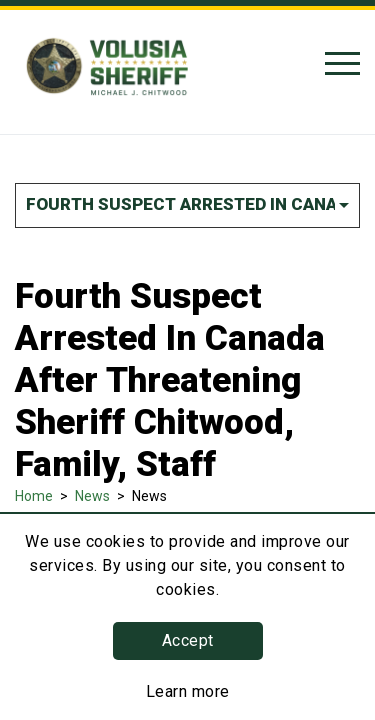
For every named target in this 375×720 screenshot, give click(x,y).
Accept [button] (188, 640)
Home (34, 496)
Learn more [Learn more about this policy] (188, 691)
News (92, 496)
